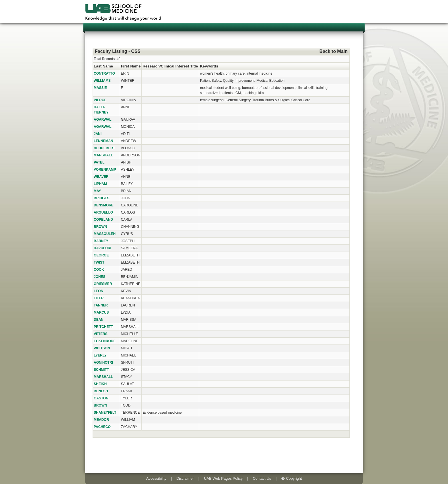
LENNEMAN (103, 141)
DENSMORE (104, 205)
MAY (97, 191)
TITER (99, 298)
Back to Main (334, 51)
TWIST (99, 262)
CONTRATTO (104, 73)
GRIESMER (103, 284)
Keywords (209, 66)
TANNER (101, 305)
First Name (131, 66)
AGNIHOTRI (103, 362)
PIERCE (100, 100)
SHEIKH (100, 384)
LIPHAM (100, 184)
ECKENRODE (105, 341)
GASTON (101, 398)
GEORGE (101, 255)
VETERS (101, 334)
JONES (100, 277)
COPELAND (103, 220)
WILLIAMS (102, 81)
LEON (98, 291)
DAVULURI (102, 248)
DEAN (99, 320)
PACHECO (102, 427)
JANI (98, 134)
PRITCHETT (103, 327)
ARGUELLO (103, 212)
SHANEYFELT (105, 413)
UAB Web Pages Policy (223, 478)
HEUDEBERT (104, 148)
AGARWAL (103, 119)
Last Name (103, 66)
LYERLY (100, 355)
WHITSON (102, 348)
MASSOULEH (105, 234)
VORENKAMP (105, 170)
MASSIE (100, 88)
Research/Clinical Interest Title (170, 66)
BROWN (100, 227)
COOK (99, 270)
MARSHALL (103, 155)
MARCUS (101, 312)
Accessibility (156, 478)
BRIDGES (102, 198)
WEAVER (101, 177)
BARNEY (101, 241)
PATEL (99, 162)
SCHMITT (101, 370)
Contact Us (262, 478)
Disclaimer (185, 478)
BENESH (101, 391)
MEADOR (101, 420)
